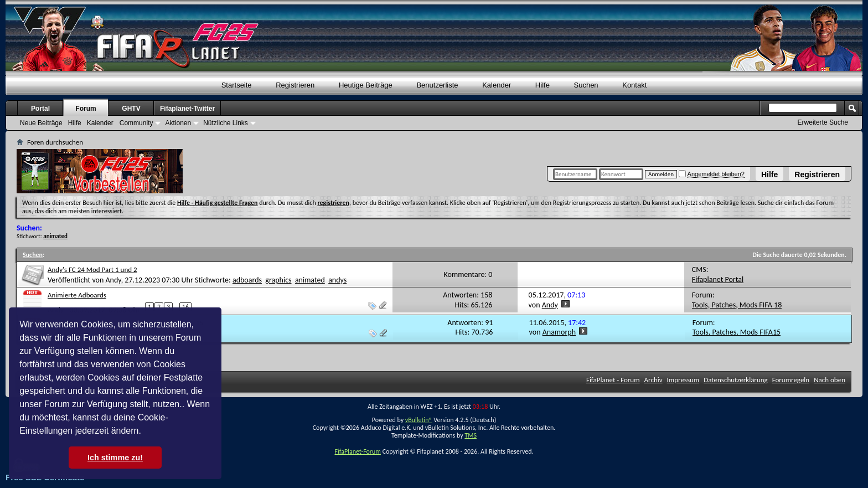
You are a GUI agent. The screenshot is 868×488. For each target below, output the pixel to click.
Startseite (237, 85)
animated (310, 280)
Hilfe (769, 174)
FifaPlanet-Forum (357, 451)
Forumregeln (791, 380)
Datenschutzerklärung (736, 380)
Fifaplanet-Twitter (187, 109)
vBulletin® (419, 420)
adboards (247, 280)
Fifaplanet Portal (718, 279)
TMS (471, 435)
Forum (86, 109)
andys (337, 280)
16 (185, 307)
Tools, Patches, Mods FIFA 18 (737, 305)
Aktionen (178, 123)
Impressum (683, 380)
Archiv (653, 380)
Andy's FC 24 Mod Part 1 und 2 (92, 269)
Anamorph (559, 332)
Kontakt (634, 85)
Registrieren (817, 174)
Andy (113, 280)
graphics (278, 280)
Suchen (586, 85)
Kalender (497, 85)
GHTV (131, 109)
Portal (40, 109)
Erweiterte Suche (823, 122)
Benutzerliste (437, 85)
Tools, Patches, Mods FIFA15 (737, 332)
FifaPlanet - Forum (613, 380)
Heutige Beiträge (366, 85)
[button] (145, 432)
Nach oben (830, 380)
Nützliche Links (226, 123)
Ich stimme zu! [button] (115, 458)
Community (136, 123)
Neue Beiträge (41, 123)
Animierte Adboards (77, 295)
